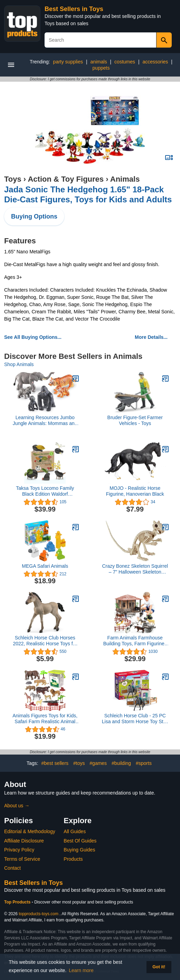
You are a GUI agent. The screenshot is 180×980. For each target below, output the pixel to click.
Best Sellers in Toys (74, 9)
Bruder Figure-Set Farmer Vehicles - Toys (135, 420)
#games (98, 763)
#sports (144, 763)
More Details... (151, 337)
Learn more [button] (81, 970)
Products (73, 859)
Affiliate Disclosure (24, 841)
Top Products (18, 902)
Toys (13, 179)
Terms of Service (22, 859)
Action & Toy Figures (66, 179)
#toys (79, 763)
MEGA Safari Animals (45, 566)
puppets (101, 68)
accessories (155, 62)
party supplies (68, 62)
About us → (17, 806)
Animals (125, 179)
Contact (12, 868)
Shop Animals (19, 364)
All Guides (75, 831)
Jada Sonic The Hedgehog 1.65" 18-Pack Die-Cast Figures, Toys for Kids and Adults (88, 194)
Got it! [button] (159, 967)
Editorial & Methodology (30, 831)
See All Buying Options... (33, 337)
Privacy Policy (19, 850)
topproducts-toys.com (39, 914)
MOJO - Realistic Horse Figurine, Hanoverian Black (135, 491)
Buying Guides (79, 850)
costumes (125, 62)
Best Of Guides (80, 841)
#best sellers (55, 763)
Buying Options (34, 216)
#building (121, 763)
